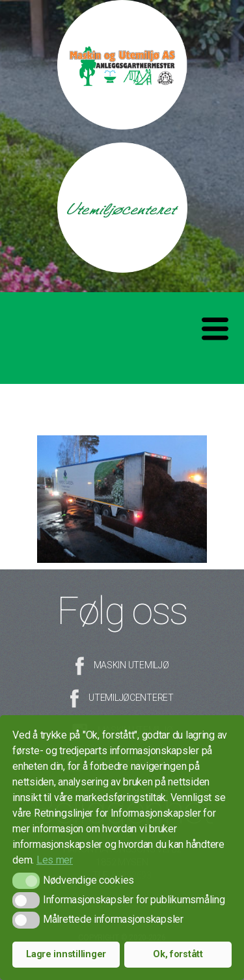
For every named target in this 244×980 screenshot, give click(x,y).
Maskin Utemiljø (131, 665)
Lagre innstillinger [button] (66, 954)
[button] (26, 881)
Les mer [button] (55, 860)
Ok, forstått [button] (178, 954)
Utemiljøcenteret (131, 698)
